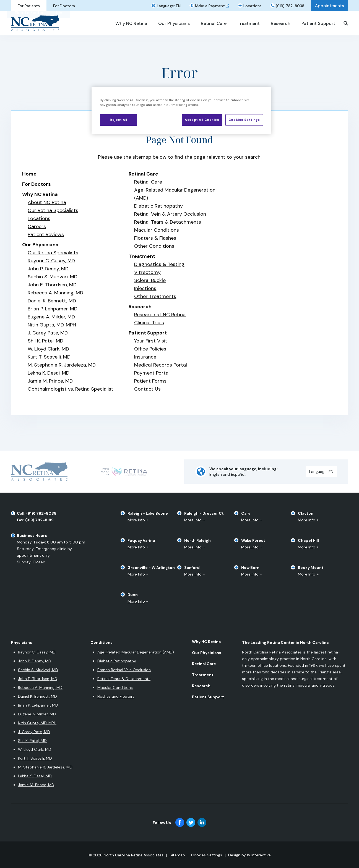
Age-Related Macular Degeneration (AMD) (136, 652)
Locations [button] (252, 6)
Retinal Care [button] (214, 23)
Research (201, 686)
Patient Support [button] (318, 23)
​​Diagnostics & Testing (159, 264)
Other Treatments (155, 296)
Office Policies (150, 349)
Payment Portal (152, 373)
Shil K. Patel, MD (45, 341)
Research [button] (281, 23)
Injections (145, 288)
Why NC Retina (206, 642)
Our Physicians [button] (174, 23)
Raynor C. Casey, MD (51, 261)
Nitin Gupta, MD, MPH (52, 325)
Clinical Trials (149, 323)
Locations (39, 218)
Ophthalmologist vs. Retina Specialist (71, 389)
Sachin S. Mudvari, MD (53, 277)
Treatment (203, 675)
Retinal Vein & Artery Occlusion (170, 214)
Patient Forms (150, 381)
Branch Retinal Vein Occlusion (124, 670)
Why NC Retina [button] (131, 23)
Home (29, 174)
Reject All (119, 120)
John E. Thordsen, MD (52, 285)
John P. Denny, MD (48, 269)
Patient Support (208, 697)
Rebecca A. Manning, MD (55, 293)
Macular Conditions (157, 230)
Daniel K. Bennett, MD (52, 301)
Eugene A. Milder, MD (51, 317)
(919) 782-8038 (290, 6)
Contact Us (147, 389)
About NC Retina (47, 202)
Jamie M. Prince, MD (50, 381)
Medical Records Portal (161, 365)
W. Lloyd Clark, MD (48, 349)
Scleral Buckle (150, 280)
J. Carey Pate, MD (48, 333)
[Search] (346, 23)
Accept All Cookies (202, 120)
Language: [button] (169, 6)
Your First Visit (151, 341)
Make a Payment (210, 6)
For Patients (29, 6)
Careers (37, 226)
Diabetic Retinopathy (158, 206)
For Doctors (64, 6)
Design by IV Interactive (249, 855)
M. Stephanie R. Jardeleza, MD (62, 365)
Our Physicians (207, 653)
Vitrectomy (147, 272)
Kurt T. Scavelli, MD (49, 357)
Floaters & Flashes (155, 238)
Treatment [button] (249, 23)
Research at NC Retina (160, 315)
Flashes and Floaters (116, 696)
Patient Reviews (46, 234)
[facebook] (180, 823)
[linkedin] (202, 823)
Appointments (330, 6)
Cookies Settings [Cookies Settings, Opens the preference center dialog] (244, 120)
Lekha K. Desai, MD (49, 373)
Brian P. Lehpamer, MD (53, 309)
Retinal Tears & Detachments (168, 222)
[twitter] (191, 823)
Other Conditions (154, 246)
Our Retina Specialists (53, 210)
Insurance (145, 357)
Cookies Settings (207, 855)
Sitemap (177, 855)
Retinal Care (148, 182)
